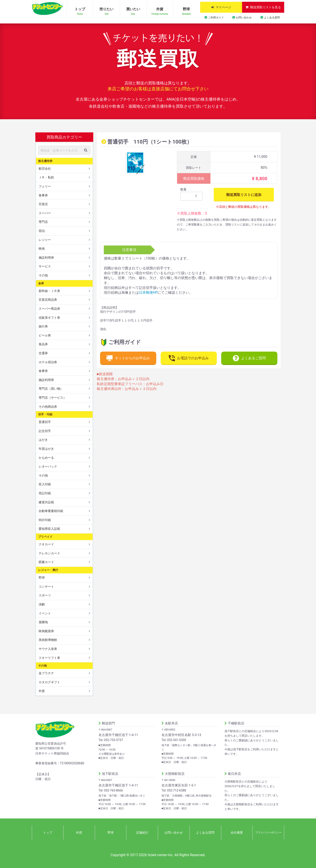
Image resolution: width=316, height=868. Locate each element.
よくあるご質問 (249, 358)
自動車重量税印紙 (51, 511)
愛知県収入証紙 (49, 529)
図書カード (46, 562)
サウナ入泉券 (48, 649)
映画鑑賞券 (46, 631)
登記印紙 (45, 493)
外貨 (160, 11)
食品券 (43, 344)
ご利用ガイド (216, 18)
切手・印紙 (45, 414)
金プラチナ (46, 673)
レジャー (45, 240)
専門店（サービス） (52, 398)
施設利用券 (46, 258)
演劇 (42, 604)
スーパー (45, 213)
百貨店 (43, 204)
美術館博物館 (48, 640)
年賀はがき (46, 449)
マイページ (223, 7)
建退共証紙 (46, 502)
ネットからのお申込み (128, 358)
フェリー (45, 186)
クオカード (46, 544)
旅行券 (43, 326)
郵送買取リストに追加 (244, 195)
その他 (43, 275)
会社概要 (237, 832)
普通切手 (45, 422)
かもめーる (46, 457)
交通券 (43, 353)
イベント (45, 613)
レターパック (48, 466)
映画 (42, 249)
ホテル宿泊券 (48, 362)
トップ (80, 11)
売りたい (106, 11)
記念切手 (45, 431)
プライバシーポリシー (268, 832)
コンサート (46, 587)
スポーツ (45, 595)
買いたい (133, 11)
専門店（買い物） (51, 389)
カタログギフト (49, 682)
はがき (43, 440)
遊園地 (43, 622)
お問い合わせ (244, 18)
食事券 (43, 195)
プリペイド (45, 537)
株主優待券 (45, 161)
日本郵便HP (148, 293)
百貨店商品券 (48, 300)
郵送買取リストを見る (266, 7)
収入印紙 (45, 484)
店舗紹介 (142, 832)
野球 (186, 11)
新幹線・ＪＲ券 (49, 291)
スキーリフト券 (49, 658)
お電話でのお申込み (189, 358)
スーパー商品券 (49, 309)
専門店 (43, 222)
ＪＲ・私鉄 (46, 177)
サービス (45, 266)
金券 (41, 283)
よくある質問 (272, 18)
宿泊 (42, 231)
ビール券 (45, 335)
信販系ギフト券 (49, 317)
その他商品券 (48, 406)
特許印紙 (45, 520)
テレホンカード (49, 553)
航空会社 (45, 169)
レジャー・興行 (48, 570)
